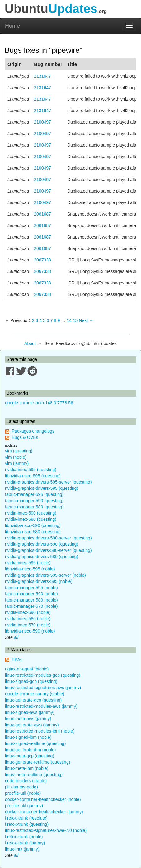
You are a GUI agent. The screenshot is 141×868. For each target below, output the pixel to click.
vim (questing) (19, 451)
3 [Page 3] (37, 320)
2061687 (42, 214)
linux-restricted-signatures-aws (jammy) (43, 688)
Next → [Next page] (86, 320)
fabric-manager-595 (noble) (31, 588)
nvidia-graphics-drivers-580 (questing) (42, 557)
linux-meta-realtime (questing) (34, 775)
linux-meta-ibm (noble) (27, 768)
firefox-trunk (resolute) (26, 818)
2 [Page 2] (33, 320)
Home (12, 26)
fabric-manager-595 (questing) (34, 494)
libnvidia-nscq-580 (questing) (33, 532)
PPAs (17, 660)
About (30, 343)
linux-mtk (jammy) (22, 849)
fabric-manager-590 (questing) (34, 501)
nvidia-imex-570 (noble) (28, 625)
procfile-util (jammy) (24, 806)
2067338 (42, 260)
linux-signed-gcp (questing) (31, 681)
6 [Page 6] (48, 320)
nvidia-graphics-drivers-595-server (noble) (45, 575)
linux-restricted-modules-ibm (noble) (40, 731)
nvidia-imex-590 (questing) (31, 513)
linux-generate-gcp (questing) (33, 700)
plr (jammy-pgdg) (21, 787)
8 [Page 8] (55, 320)
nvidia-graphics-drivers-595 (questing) (42, 488)
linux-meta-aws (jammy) (28, 719)
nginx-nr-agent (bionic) (27, 669)
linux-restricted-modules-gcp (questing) (43, 675)
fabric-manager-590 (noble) (31, 594)
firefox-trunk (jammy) (25, 843)
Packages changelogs (33, 431)
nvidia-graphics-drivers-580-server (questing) (48, 550)
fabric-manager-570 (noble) (31, 606)
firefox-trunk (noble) (24, 837)
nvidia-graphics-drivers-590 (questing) (42, 544)
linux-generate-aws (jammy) (32, 725)
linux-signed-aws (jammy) (30, 712)
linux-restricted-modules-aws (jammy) (41, 706)
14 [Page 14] (69, 320)
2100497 (42, 122)
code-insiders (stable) (26, 781)
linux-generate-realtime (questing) (38, 762)
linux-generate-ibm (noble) (30, 750)
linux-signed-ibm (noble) (28, 737)
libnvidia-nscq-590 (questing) (33, 525)
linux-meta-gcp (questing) (30, 756)
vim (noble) (16, 457)
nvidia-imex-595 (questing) (31, 470)
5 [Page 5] (44, 320)
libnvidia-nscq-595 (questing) (33, 476)
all (16, 637)
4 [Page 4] (40, 320)
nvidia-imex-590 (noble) (28, 612)
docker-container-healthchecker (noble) (43, 799)
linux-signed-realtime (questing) (35, 743)
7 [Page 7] (51, 320)
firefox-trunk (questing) (27, 824)
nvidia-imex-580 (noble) (28, 619)
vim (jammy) (17, 463)
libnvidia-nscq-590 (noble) (30, 631)
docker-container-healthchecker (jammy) (44, 812)
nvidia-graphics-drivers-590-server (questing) (48, 538)
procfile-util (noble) (23, 793)
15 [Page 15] (75, 320)
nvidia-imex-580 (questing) (31, 519)
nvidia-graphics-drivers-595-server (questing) (48, 482)
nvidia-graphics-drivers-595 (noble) (39, 581)
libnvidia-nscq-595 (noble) (30, 569)
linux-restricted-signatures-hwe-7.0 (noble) (46, 830)
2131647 (42, 76)
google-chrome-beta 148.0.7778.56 (39, 403)
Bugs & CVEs (25, 437)
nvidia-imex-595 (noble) (28, 563)
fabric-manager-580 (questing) (34, 507)
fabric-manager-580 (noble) (31, 600)
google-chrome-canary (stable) (35, 694)
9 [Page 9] (59, 320)
